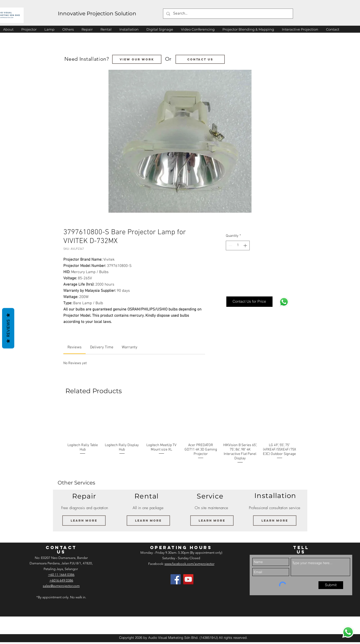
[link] (74, 347)
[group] (181, 436)
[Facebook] (176, 579)
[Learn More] (84, 521)
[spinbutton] (238, 245)
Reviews (8, 328)
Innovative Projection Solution (97, 13)
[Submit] (331, 585)
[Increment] (246, 245)
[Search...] (227, 14)
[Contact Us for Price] (249, 302)
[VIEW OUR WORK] (137, 59)
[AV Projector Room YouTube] (188, 579)
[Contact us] (200, 59)
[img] (17, 625)
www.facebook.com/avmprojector (189, 564)
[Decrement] (230, 245)
